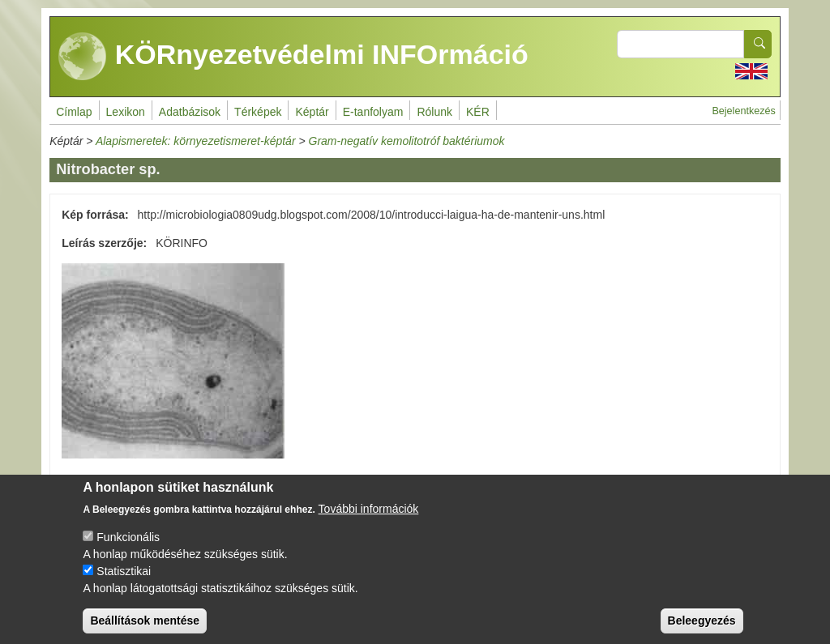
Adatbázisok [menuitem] (190, 112)
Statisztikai (124, 584)
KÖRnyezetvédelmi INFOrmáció (293, 57)
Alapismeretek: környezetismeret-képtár (196, 141)
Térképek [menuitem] (258, 112)
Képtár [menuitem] (312, 112)
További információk (369, 522)
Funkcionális (128, 550)
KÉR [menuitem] (478, 112)
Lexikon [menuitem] (126, 112)
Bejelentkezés (743, 111)
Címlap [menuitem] (74, 112)
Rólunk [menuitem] (434, 112)
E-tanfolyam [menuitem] (373, 112)
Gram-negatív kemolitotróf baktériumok (407, 141)
